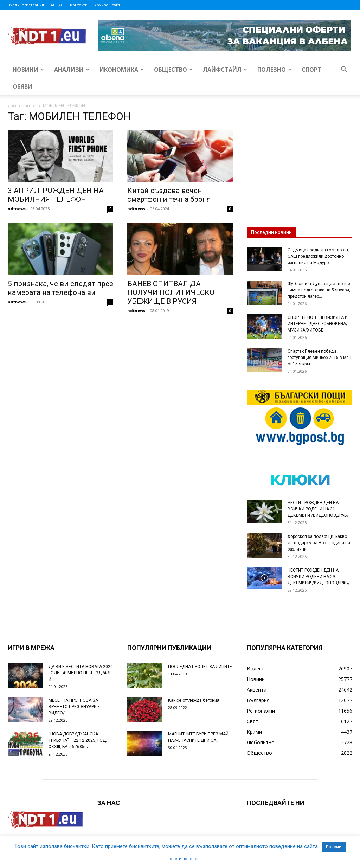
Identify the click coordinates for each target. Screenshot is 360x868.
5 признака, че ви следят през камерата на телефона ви (60, 288)
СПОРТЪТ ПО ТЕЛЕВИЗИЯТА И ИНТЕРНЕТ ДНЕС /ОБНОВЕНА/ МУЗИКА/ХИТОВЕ (318, 324)
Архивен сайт (107, 5)
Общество (173, 70)
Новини (28, 70)
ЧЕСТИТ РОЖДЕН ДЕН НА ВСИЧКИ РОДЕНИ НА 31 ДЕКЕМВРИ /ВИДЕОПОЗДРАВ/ (318, 509)
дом (12, 106)
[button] (344, 70)
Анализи (72, 70)
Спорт (311, 70)
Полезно (274, 70)
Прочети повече (181, 859)
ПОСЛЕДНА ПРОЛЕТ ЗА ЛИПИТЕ (200, 667)
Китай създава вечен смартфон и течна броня (169, 195)
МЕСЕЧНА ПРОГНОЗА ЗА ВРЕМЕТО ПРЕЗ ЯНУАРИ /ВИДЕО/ (74, 707)
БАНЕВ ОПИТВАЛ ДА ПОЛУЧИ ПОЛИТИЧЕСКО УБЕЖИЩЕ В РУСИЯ (171, 292)
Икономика (122, 70)
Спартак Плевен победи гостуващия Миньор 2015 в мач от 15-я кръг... (319, 358)
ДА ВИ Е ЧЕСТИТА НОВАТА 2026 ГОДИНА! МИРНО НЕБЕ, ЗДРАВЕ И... (81, 673)
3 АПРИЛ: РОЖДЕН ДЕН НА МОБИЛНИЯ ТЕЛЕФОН (56, 195)
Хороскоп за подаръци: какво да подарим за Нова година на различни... (319, 543)
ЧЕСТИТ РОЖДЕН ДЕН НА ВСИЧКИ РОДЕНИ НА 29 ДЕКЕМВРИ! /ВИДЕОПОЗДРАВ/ (319, 577)
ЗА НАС (56, 5)
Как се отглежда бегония (194, 700)
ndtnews (17, 209)
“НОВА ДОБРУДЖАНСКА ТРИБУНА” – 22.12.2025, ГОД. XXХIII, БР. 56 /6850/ (78, 740)
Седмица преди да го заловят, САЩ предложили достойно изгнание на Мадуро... (319, 256)
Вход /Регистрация (26, 5)
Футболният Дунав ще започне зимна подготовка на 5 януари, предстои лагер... (319, 290)
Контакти (79, 5)
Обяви (22, 86)
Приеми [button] (334, 847)
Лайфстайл (225, 70)
